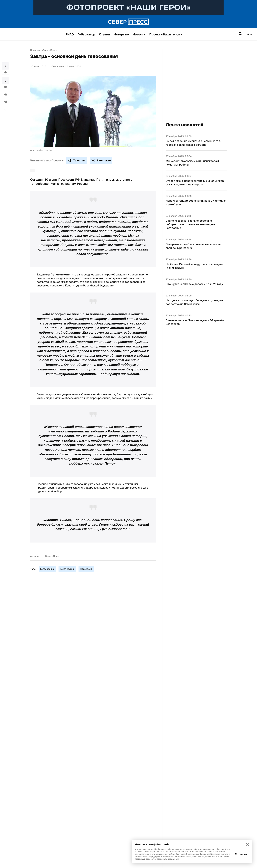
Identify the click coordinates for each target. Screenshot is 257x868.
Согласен (241, 854)
